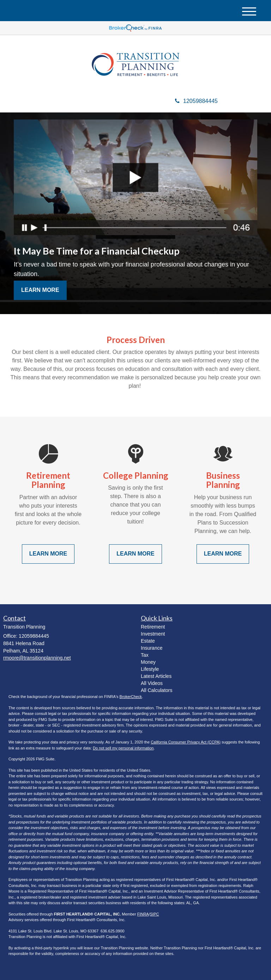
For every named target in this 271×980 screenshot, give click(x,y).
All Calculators (156, 690)
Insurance (152, 648)
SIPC (155, 914)
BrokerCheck (131, 697)
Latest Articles (156, 676)
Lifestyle (150, 669)
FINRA (143, 914)
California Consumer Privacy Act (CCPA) (186, 742)
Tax (145, 655)
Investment (153, 634)
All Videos (152, 683)
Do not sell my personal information (123, 748)
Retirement (153, 627)
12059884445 (196, 101)
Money (148, 662)
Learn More (40, 290)
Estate (148, 641)
